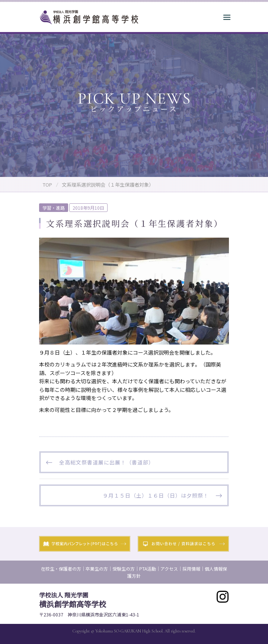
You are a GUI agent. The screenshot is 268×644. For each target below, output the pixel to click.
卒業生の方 (97, 569)
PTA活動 (148, 569)
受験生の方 (124, 569)
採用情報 (191, 569)
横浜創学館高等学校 (73, 600)
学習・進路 (54, 208)
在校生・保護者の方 (61, 569)
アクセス (169, 569)
